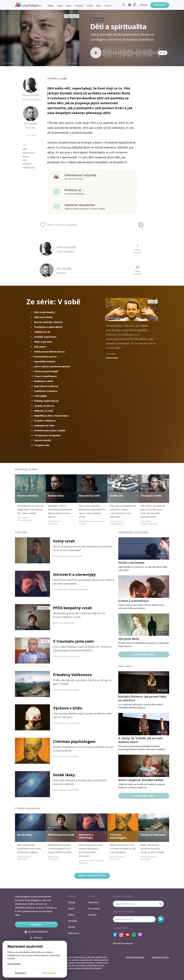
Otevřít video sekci (144, 796)
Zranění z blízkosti (45, 421)
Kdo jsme (93, 902)
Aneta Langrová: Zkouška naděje (141, 780)
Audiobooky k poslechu (133, 532)
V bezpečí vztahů (151, 496)
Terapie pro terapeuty (47, 435)
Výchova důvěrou (28, 496)
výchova (27, 164)
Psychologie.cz (28, 5)
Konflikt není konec (45, 337)
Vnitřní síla (117, 496)
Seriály (90, 6)
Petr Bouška (31, 123)
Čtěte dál (21, 532)
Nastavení (21, 973)
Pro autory (94, 908)
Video (69, 6)
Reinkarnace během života (49, 352)
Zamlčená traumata (46, 391)
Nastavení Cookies (161, 957)
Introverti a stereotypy (74, 574)
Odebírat (161, 919)
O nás (107, 6)
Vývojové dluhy (129, 639)
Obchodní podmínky (135, 957)
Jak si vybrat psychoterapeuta (52, 366)
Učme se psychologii (46, 371)
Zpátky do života (44, 406)
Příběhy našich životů (47, 401)
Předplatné (160, 5)
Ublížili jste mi (42, 332)
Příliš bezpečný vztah (73, 608)
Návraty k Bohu (43, 317)
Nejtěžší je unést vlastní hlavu (51, 416)
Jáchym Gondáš (31, 95)
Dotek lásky (64, 775)
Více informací (14, 964)
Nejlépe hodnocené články (92, 876)
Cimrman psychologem (74, 741)
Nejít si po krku (43, 342)
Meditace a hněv (44, 381)
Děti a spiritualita (44, 312)
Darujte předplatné (36, 932)
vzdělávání (29, 168)
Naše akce (74, 933)
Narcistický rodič (89, 496)
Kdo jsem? (40, 347)
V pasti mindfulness (46, 376)
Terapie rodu (42, 445)
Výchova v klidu (68, 708)
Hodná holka (56, 496)
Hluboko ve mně (44, 411)
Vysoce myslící (43, 440)
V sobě (63, 78)
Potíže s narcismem (131, 563)
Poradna (79, 6)
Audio (60, 6)
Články (51, 6)
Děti (25, 146)
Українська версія (123, 943)
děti (25, 149)
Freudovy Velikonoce (72, 675)
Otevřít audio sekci (144, 654)
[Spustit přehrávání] (96, 53)
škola (26, 157)
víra (25, 160)
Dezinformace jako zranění (50, 430)
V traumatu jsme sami (73, 641)
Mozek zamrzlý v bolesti (48, 322)
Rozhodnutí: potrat (45, 356)
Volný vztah (64, 541)
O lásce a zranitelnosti (133, 601)
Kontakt (93, 915)
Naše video (125, 666)
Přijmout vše (49, 973)
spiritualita (29, 153)
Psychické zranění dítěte (48, 327)
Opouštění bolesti (45, 361)
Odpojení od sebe (44, 425)
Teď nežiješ (41, 396)
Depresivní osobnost (46, 386)
